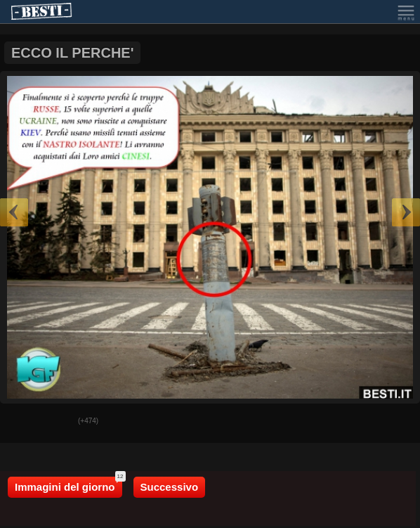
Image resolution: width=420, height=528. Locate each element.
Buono (22, 422)
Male (57, 422)
